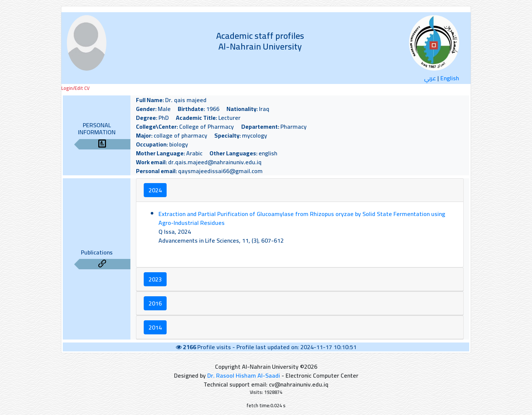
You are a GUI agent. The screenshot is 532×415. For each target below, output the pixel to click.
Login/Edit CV (75, 88)
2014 (155, 327)
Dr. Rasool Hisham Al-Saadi (244, 375)
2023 (155, 279)
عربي (430, 78)
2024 (155, 190)
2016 (155, 303)
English (450, 78)
